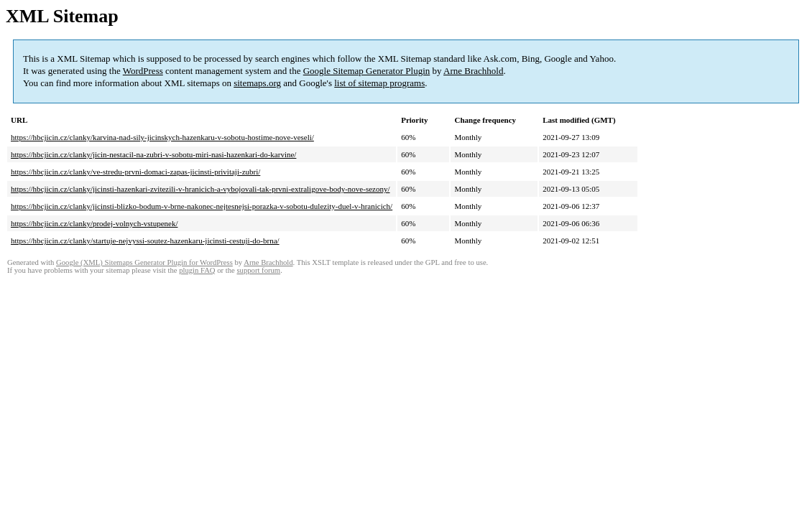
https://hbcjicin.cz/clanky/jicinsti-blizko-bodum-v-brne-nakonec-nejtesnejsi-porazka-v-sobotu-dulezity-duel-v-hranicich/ (202, 206)
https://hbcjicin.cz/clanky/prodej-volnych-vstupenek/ (94, 223)
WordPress (143, 71)
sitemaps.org (257, 83)
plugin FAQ (197, 270)
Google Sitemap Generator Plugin (367, 71)
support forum (258, 270)
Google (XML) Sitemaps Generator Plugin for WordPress (144, 262)
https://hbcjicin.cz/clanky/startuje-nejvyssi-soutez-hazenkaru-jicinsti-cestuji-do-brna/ (145, 241)
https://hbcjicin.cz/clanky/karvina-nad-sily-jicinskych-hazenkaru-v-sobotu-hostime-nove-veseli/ (162, 137)
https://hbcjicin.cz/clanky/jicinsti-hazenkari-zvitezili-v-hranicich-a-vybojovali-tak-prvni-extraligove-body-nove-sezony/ (200, 189)
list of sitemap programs (379, 83)
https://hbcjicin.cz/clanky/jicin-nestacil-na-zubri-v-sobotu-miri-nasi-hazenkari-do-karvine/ (153, 154)
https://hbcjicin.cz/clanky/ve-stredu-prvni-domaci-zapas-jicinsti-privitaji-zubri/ (135, 172)
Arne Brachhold (473, 71)
